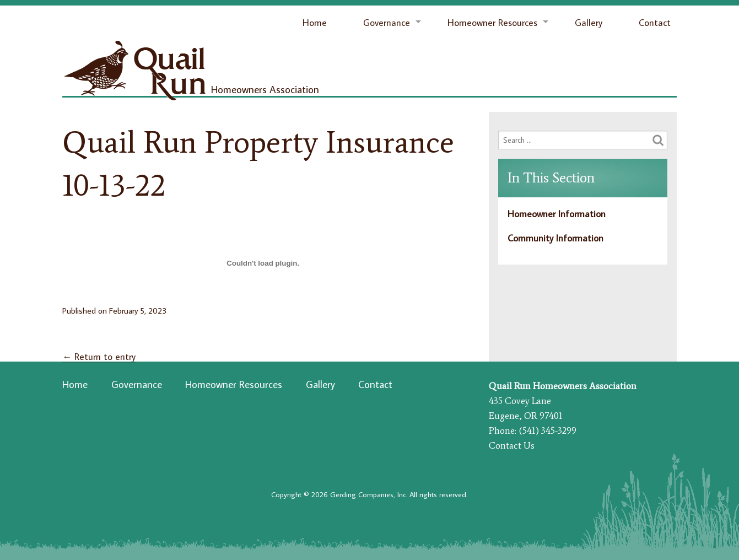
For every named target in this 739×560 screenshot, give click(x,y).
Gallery (589, 23)
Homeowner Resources (492, 23)
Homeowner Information (557, 214)
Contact (655, 23)
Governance (387, 23)
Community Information (555, 238)
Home (315, 23)
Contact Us (512, 445)
